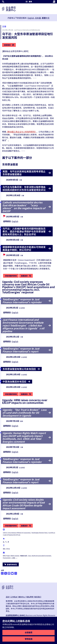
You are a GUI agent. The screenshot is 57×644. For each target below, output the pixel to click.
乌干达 (8, 549)
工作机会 (14, 597)
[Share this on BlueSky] (12, 573)
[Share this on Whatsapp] (2, 573)
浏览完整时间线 (11, 276)
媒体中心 (22, 597)
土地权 (13, 558)
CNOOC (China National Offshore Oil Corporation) (17, 533)
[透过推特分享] (6, 573)
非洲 (4, 549)
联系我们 (38, 597)
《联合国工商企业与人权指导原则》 (21, 132)
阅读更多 (9, 45)
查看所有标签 (11, 564)
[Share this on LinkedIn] (9, 573)
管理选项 (29, 639)
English (31, 18)
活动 (7, 597)
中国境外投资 (23, 556)
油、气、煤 (6, 542)
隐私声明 (30, 597)
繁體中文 (46, 18)
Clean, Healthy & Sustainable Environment (39, 556)
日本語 (38, 18)
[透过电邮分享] (16, 573)
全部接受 (29, 632)
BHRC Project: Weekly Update (11, 556)
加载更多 (24, 276)
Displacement (7, 558)
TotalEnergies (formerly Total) (39, 533)
